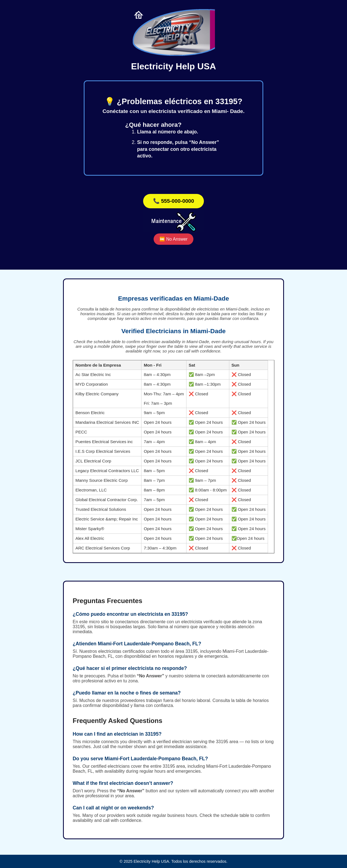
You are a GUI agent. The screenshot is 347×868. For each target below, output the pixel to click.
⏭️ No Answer (173, 239)
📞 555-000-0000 (174, 201)
